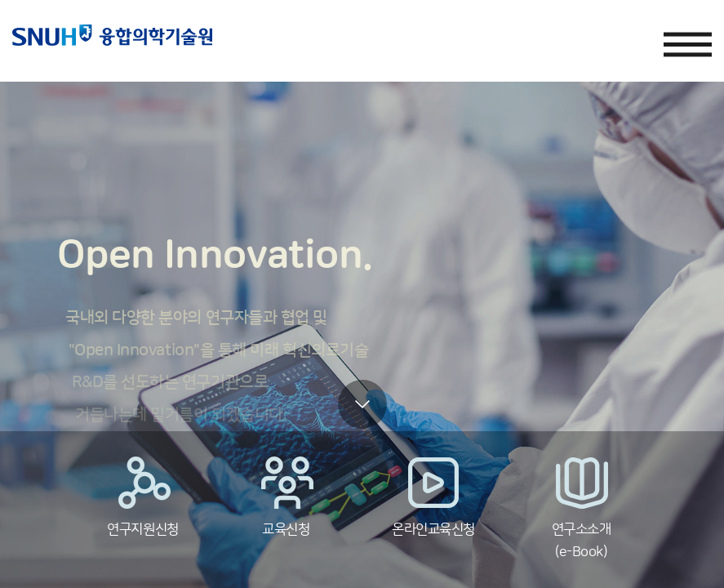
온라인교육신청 (433, 497)
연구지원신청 (143, 497)
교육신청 (286, 497)
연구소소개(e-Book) (581, 508)
